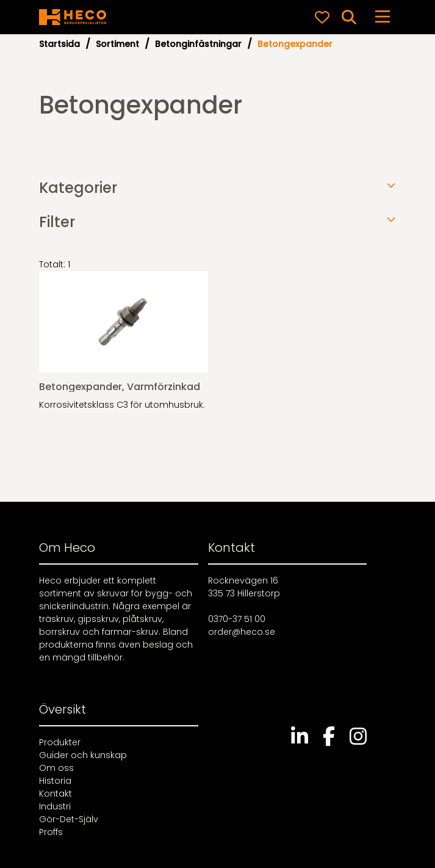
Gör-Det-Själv (69, 819)
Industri (55, 806)
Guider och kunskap (83, 755)
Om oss (56, 768)
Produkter (60, 742)
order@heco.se (242, 632)
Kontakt (56, 794)
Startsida (59, 44)
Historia (55, 781)
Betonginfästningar (198, 44)
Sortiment (117, 44)
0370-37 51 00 (237, 619)
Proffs (51, 832)
